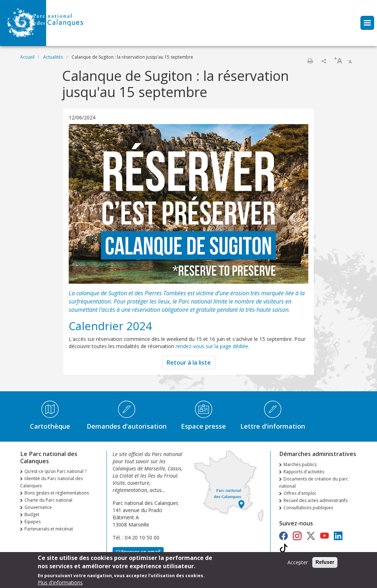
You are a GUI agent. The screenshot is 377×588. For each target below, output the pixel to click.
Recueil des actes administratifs (315, 500)
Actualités (53, 57)
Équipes (33, 522)
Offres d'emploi (300, 493)
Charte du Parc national (48, 500)
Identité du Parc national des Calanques (51, 482)
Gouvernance (38, 507)
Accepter (298, 564)
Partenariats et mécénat (49, 529)
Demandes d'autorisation (127, 426)
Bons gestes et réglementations (57, 493)
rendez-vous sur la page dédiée (212, 346)
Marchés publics (300, 464)
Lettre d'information (273, 426)
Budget (32, 514)
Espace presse (203, 426)
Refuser (325, 564)
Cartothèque (50, 426)
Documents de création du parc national (314, 482)
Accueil (27, 57)
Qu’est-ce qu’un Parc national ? (55, 471)
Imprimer (310, 61)
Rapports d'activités (304, 472)
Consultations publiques (308, 508)
